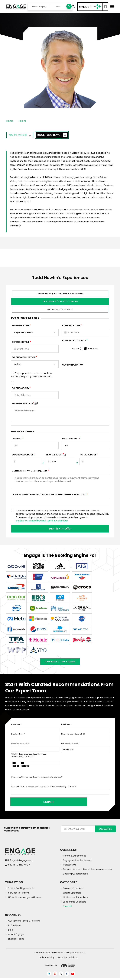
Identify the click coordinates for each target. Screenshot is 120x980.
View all (67, 908)
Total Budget (88, 455)
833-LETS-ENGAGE (19, 867)
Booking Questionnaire (76, 876)
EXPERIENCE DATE (71, 326)
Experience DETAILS (23, 404)
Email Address (18, 736)
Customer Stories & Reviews (24, 923)
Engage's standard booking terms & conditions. (42, 521)
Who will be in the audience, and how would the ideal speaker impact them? (43, 789)
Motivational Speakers (75, 899)
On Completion (71, 439)
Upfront (17, 439)
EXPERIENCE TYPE (21, 326)
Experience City (20, 389)
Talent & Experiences (75, 858)
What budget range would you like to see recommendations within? (29, 757)
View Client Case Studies (60, 663)
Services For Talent (19, 895)
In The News (15, 927)
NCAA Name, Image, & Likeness (25, 899)
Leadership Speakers (75, 904)
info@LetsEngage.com (21, 862)
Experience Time (21, 343)
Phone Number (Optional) (73, 736)
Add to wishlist (20, 136)
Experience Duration (24, 358)
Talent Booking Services (21, 890)
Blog (11, 932)
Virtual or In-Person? (70, 746)
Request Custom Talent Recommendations (88, 871)
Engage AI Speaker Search (78, 862)
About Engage (16, 936)
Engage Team (16, 941)
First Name (16, 726)
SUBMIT (34, 804)
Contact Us (69, 867)
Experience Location (74, 341)
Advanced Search (73, 7)
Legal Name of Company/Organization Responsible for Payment (49, 495)
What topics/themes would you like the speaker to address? (37, 779)
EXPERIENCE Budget (22, 455)
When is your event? (20, 746)
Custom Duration (73, 365)
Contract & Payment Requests (30, 471)
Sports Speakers (72, 895)
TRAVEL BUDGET (55, 455)
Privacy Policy (47, 959)
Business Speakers (73, 890)
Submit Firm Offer (60, 529)
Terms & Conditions (67, 959)
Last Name (66, 726)
